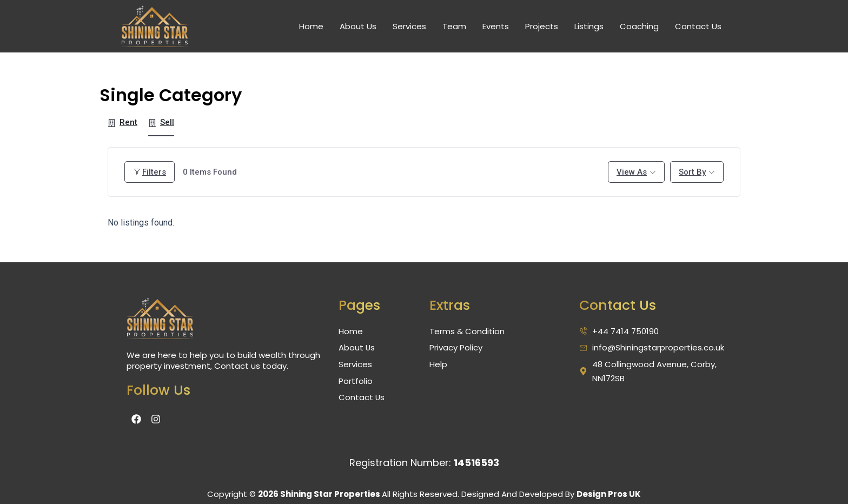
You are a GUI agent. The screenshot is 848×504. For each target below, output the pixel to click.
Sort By (692, 172)
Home (311, 26)
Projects (542, 26)
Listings (589, 26)
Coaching (639, 26)
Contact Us (698, 26)
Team (454, 26)
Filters (150, 172)
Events (496, 26)
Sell (161, 122)
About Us (358, 26)
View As (632, 172)
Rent (122, 122)
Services (409, 26)
